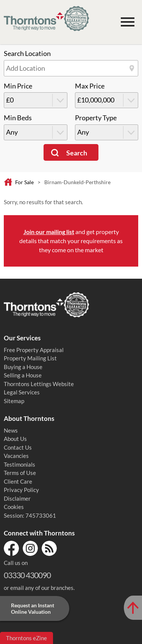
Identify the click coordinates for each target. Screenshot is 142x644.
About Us (15, 439)
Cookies (14, 507)
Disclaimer (17, 498)
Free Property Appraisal (34, 350)
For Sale (24, 182)
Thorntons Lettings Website (39, 384)
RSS (49, 548)
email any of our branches (42, 588)
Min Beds (18, 118)
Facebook (11, 548)
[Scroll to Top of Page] (133, 608)
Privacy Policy (21, 490)
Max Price (90, 86)
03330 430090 (27, 575)
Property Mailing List (30, 358)
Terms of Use (20, 473)
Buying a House (23, 367)
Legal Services (22, 392)
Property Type (96, 118)
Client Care (18, 481)
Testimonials (20, 464)
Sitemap (14, 401)
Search (77, 153)
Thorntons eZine (27, 638)
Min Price (18, 86)
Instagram (30, 548)
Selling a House (23, 375)
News (11, 430)
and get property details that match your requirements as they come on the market (71, 241)
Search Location (27, 54)
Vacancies (16, 456)
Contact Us (18, 447)
